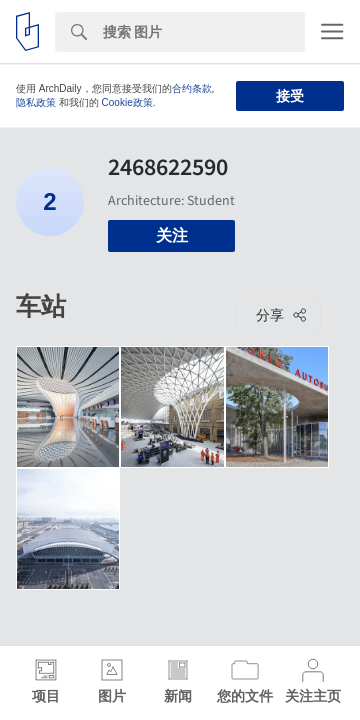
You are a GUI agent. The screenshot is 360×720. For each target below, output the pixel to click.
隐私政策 (36, 102)
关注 (172, 235)
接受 (290, 96)
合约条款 (192, 88)
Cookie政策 (127, 102)
